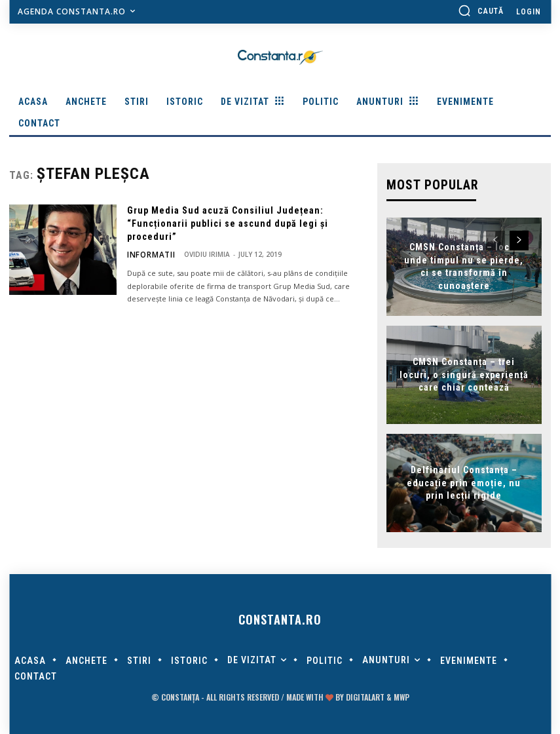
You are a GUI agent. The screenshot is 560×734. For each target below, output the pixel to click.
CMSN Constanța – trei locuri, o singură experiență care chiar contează (464, 373)
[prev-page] (495, 239)
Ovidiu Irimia (198, 254)
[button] (481, 10)
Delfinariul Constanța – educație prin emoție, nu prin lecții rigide (464, 481)
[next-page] (519, 239)
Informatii (147, 254)
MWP (401, 696)
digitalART (365, 696)
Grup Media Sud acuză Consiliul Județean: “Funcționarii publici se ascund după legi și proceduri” (228, 223)
